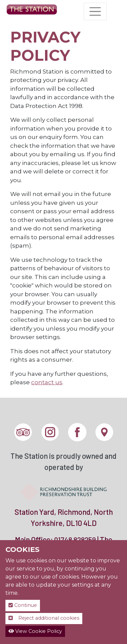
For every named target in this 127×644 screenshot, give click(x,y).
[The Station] (32, 11)
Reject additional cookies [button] (44, 618)
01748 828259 (75, 540)
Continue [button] (23, 605)
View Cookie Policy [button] (35, 631)
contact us (47, 382)
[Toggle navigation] (95, 11)
